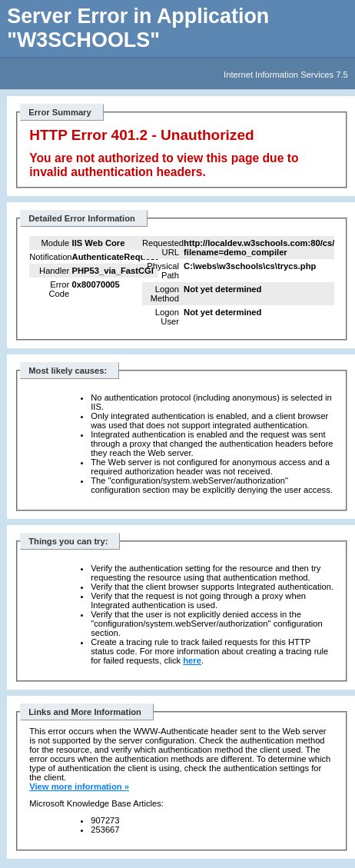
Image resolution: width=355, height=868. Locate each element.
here (192, 660)
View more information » (79, 787)
